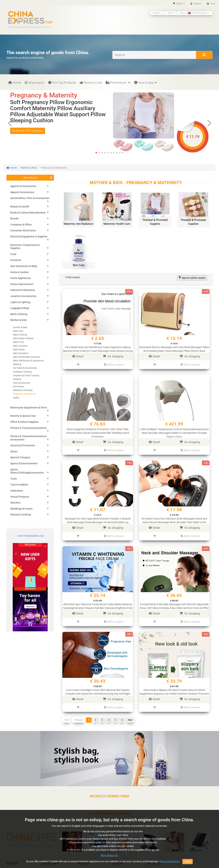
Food (13, 254)
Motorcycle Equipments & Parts (29, 408)
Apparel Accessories (22, 192)
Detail (78, 356)
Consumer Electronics (23, 230)
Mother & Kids (29, 168)
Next (130, 714)
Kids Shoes (19, 387)
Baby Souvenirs (21, 353)
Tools (14, 479)
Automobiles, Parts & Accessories (30, 198)
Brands (14, 218)
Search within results (192, 278)
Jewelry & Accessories (23, 296)
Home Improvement (22, 284)
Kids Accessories (21, 383)
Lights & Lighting (20, 302)
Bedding (17, 364)
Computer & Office (21, 225)
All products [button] (30, 178)
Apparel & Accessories (23, 186)
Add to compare (114, 364)
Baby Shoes (19, 350)
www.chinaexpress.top (31, 536)
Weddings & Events (21, 509)
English (158, 13)
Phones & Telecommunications (28, 428)
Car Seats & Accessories (25, 368)
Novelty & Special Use (23, 416)
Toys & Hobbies (19, 485)
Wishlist (179, 4)
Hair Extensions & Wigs (24, 266)
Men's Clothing (19, 314)
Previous (78, 714)
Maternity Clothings (23, 390)
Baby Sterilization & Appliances (28, 361)
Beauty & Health (20, 207)
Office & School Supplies (24, 422)
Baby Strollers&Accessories (26, 357)
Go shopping (113, 356)
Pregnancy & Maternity (24, 394)
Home (15, 83)
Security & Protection (23, 445)
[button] (209, 123)
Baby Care (18, 331)
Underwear (17, 491)
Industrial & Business (23, 290)
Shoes (14, 451)
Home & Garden (20, 272)
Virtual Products (20, 497)
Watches (15, 503)
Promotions (118, 83)
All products (35, 83)
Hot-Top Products (62, 83)
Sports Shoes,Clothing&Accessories (27, 471)
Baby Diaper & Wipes (23, 338)
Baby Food (18, 342)
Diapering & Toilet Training (26, 376)
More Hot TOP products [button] (28, 131)
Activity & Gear (20, 327)
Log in (211, 4)
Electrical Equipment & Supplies (29, 236)
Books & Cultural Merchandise (28, 213)
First (67, 714)
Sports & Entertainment (24, 463)
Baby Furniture (20, 346)
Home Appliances (21, 278)
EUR (171, 13)
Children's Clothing (22, 372)
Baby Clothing (20, 335)
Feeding (17, 379)
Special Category (20, 457)
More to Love (91, 83)
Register (196, 4)
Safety (16, 398)
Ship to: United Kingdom (195, 13)
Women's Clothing (21, 515)
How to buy (145, 83)
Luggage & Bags (20, 308)
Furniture (16, 260)
